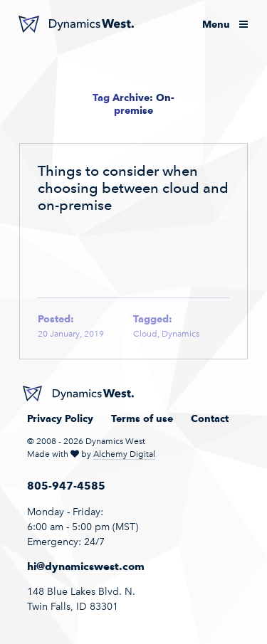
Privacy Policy (60, 418)
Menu (225, 24)
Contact (210, 418)
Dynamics (180, 334)
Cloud (145, 334)
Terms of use (142, 418)
